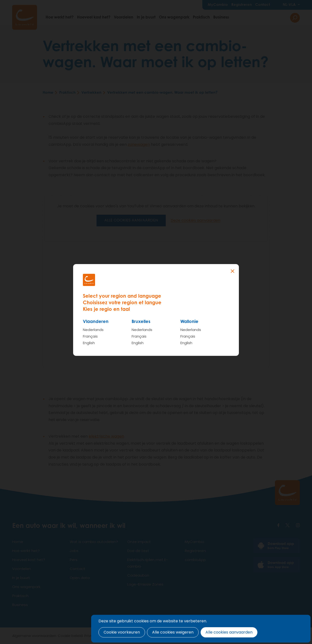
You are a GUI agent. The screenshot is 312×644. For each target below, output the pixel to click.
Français (90, 336)
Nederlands (93, 330)
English (89, 343)
